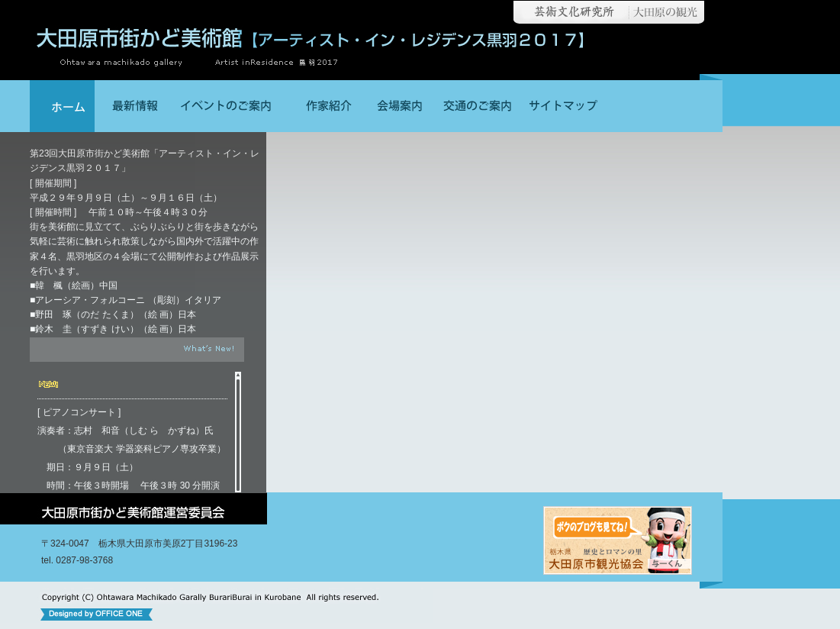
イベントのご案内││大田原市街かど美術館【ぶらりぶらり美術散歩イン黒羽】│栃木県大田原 (228, 106)
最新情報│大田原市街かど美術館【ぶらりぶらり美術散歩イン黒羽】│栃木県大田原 (133, 106)
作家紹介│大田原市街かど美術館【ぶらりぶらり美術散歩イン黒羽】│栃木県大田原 (323, 106)
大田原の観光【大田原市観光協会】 (669, 12)
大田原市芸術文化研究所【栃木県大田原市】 (568, 12)
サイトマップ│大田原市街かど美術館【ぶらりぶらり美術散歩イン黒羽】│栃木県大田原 (562, 106)
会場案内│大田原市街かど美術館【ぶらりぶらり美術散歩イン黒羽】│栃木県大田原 (400, 106)
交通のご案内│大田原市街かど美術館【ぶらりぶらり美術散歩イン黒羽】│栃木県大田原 (476, 106)
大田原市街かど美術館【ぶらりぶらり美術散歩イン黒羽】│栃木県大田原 (62, 106)
